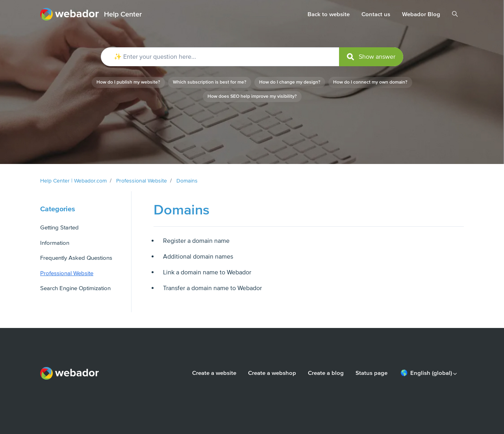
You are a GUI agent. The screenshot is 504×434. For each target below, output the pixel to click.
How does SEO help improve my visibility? (252, 96)
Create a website (214, 373)
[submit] (371, 57)
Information (55, 243)
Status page (372, 373)
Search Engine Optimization (75, 288)
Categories (58, 209)
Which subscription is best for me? (210, 82)
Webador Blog (421, 14)
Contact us (376, 14)
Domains (187, 181)
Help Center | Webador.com (73, 181)
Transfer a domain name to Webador (212, 288)
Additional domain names (198, 257)
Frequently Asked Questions (76, 258)
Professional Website (142, 181)
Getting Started (59, 227)
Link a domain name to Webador (207, 272)
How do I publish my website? (128, 82)
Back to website (329, 14)
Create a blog (326, 373)
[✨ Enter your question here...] (252, 57)
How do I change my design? (290, 82)
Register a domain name (196, 241)
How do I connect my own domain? (370, 82)
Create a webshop (272, 373)
